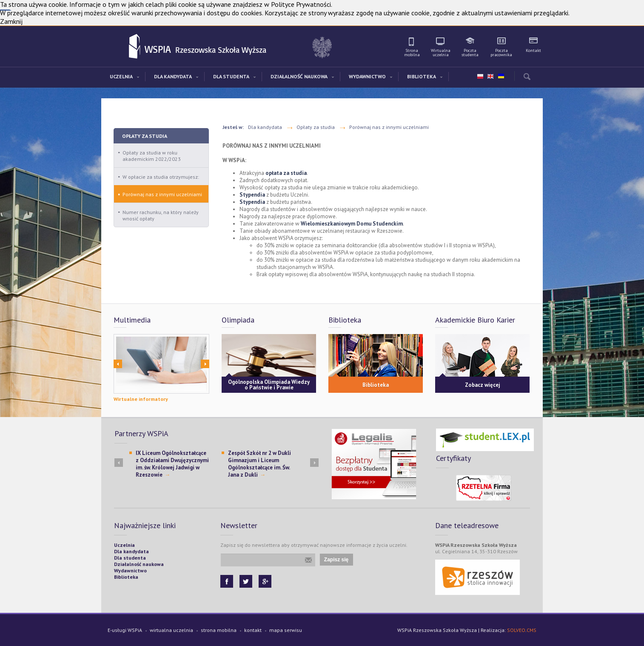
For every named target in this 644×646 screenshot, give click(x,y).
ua (501, 74)
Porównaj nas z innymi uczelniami (162, 194)
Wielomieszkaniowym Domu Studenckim (352, 224)
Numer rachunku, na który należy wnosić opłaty (161, 215)
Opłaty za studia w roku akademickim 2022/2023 (152, 156)
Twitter (246, 581)
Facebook (227, 581)
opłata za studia (286, 173)
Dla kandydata (265, 127)
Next (205, 364)
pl (480, 77)
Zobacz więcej (483, 385)
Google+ (265, 581)
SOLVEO (516, 630)
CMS (531, 630)
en (490, 77)
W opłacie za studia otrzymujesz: (161, 177)
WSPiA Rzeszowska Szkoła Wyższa (135, 47)
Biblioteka (376, 385)
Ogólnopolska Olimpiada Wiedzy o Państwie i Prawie (269, 385)
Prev (118, 364)
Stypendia (252, 195)
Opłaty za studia (145, 136)
